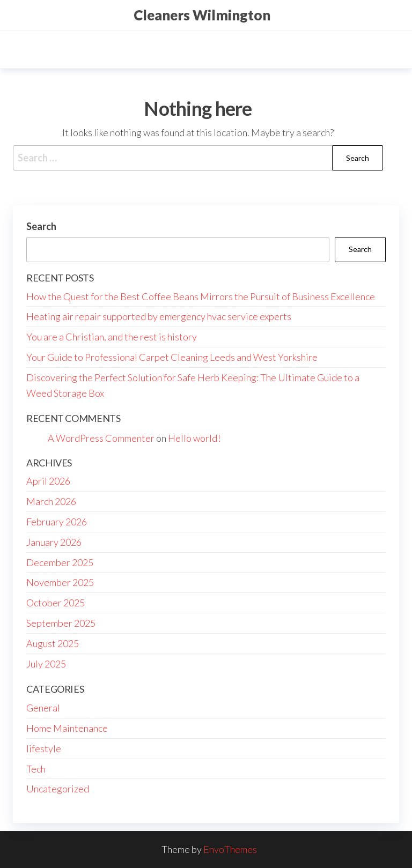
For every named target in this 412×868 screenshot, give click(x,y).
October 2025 (56, 603)
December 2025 (60, 562)
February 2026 (57, 522)
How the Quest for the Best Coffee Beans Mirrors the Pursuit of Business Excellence (201, 296)
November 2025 (60, 582)
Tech (36, 769)
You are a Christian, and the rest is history (112, 337)
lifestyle (44, 748)
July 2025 (46, 664)
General (43, 708)
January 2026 (54, 542)
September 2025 (61, 623)
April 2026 (48, 481)
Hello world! (194, 438)
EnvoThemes (230, 849)
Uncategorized (58, 789)
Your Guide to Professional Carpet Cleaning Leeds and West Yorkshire (172, 357)
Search (41, 226)
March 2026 (51, 501)
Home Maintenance (67, 728)
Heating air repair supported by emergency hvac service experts (159, 316)
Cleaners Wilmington (202, 15)
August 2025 (53, 643)
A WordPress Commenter (101, 438)
